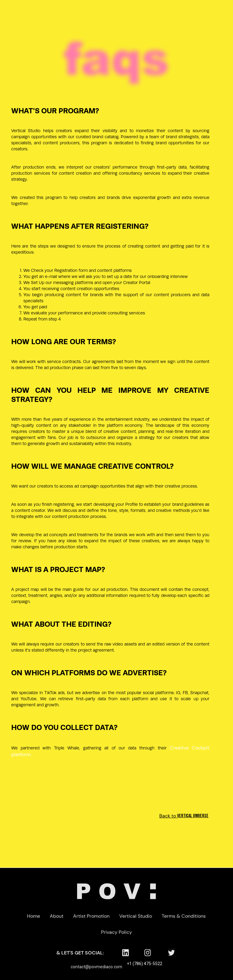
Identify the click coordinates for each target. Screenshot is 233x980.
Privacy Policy (116, 935)
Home (34, 918)
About (57, 918)
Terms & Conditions (184, 918)
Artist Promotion (92, 918)
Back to (196, 816)
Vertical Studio (136, 918)
